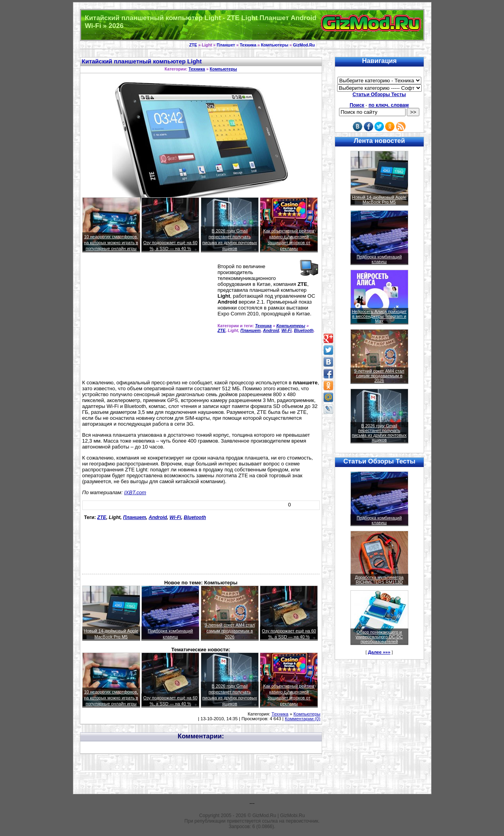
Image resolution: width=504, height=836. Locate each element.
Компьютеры (275, 45)
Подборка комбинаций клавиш (379, 259)
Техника (248, 45)
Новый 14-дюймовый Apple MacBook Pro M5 (379, 200)
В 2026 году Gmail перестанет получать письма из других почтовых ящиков (379, 433)
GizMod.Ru (304, 45)
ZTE (193, 45)
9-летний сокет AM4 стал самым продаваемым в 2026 (230, 631)
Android (271, 330)
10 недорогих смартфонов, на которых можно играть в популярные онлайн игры (111, 243)
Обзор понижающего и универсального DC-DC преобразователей (379, 637)
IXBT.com (135, 492)
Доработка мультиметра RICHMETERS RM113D (379, 580)
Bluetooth (304, 330)
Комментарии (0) (302, 719)
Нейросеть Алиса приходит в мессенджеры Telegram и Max (379, 316)
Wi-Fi (287, 330)
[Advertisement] (148, 319)
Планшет (226, 45)
